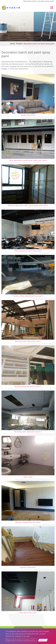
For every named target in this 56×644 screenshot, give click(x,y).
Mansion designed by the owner (28, 522)
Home (12, 44)
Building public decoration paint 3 (28, 432)
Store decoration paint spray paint (28, 251)
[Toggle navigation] (52, 8)
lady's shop (28, 477)
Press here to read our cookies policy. (21, 640)
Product (19, 44)
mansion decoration (28, 567)
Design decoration (28, 115)
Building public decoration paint (28, 341)
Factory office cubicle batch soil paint (28, 296)
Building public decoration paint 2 (28, 386)
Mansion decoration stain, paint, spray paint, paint (28, 206)
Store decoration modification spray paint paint (28, 160)
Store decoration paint (28, 613)
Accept (42, 640)
